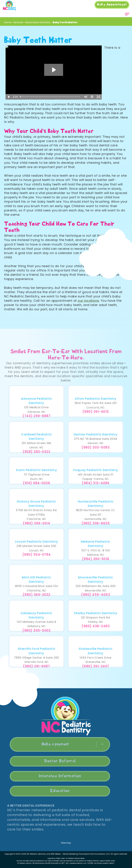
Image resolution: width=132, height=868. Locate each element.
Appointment (112, 5)
